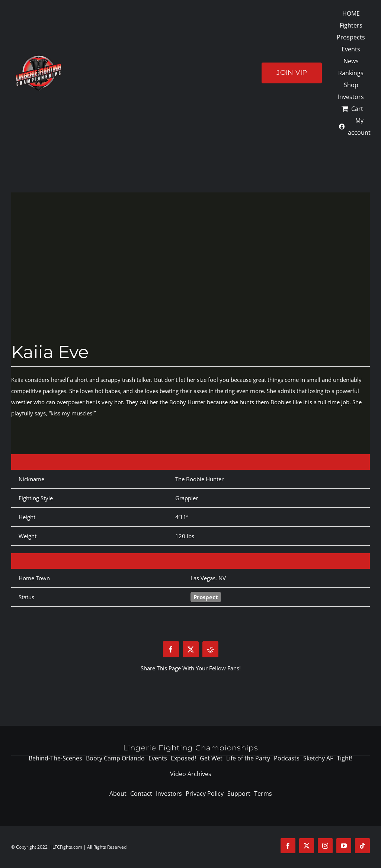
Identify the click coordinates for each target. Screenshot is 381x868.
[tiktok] (362, 846)
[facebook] (288, 846)
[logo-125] (39, 57)
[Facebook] (171, 649)
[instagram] (325, 846)
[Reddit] (210, 649)
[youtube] (344, 846)
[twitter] (307, 846)
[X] (191, 649)
